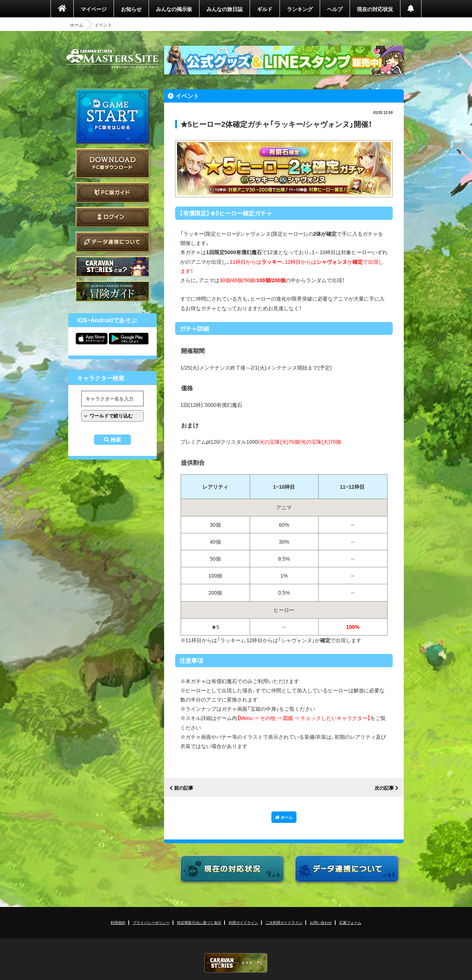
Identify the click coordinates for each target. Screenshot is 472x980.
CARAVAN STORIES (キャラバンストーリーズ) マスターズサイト (112, 59)
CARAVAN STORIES (236, 963)
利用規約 (118, 922)
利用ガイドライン (243, 922)
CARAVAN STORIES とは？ (112, 266)
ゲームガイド (112, 291)
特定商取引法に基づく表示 (199, 922)
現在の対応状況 (375, 9)
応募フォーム (350, 922)
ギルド (265, 9)
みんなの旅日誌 (225, 9)
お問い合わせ (321, 922)
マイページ (94, 9)
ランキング (300, 9)
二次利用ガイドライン (284, 922)
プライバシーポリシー (151, 922)
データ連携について (112, 242)
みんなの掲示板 (174, 9)
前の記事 (184, 788)
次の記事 (384, 788)
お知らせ (131, 9)
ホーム (77, 25)
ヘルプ (335, 9)
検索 (116, 440)
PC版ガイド (112, 192)
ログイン (112, 217)
